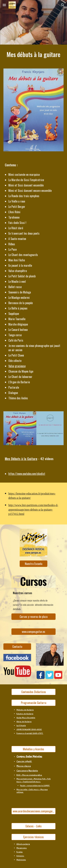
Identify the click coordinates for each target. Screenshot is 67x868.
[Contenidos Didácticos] (33, 692)
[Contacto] (17, 647)
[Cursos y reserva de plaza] (33, 617)
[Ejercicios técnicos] (33, 837)
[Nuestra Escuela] (33, 564)
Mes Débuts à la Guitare (21, 459)
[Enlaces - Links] (33, 826)
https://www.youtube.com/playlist (27, 474)
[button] (4, 5)
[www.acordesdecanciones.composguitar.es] (33, 811)
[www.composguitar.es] (33, 632)
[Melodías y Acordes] (33, 749)
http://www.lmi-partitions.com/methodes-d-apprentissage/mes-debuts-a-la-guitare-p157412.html (33, 509)
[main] (34, 54)
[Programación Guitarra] (33, 703)
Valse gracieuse (17, 366)
